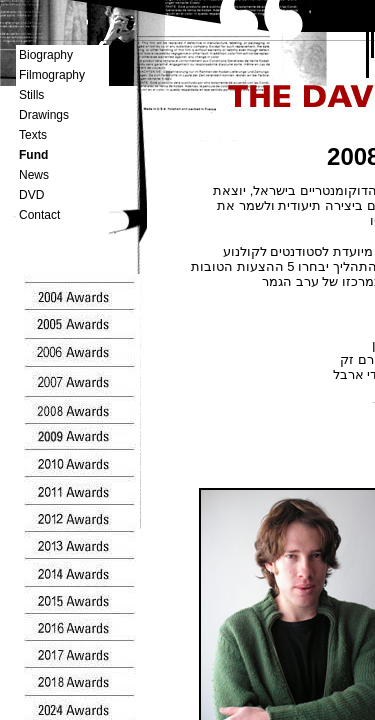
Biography (46, 55)
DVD (31, 195)
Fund (33, 155)
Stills (31, 95)
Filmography (52, 75)
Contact (39, 215)
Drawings (44, 115)
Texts (33, 135)
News (34, 175)
